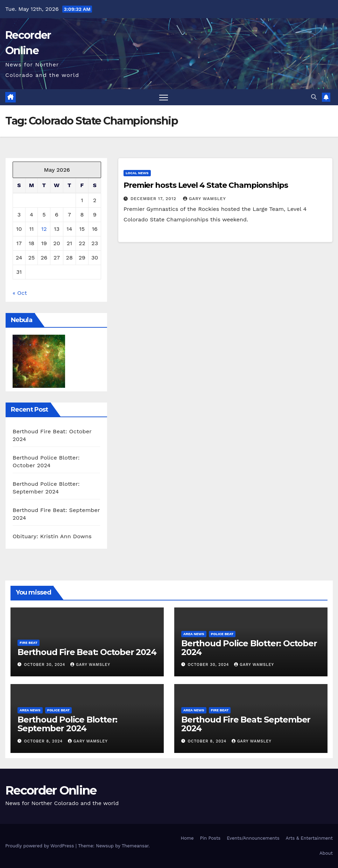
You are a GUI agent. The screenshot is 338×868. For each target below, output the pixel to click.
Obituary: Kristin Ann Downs (52, 536)
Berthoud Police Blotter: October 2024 (249, 648)
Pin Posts (210, 838)
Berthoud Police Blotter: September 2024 (67, 724)
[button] (314, 97)
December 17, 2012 (154, 199)
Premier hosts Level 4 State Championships (206, 185)
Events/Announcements (253, 838)
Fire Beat (29, 643)
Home (187, 838)
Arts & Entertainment (309, 838)
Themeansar (135, 846)
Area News (194, 634)
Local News (137, 173)
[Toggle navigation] (164, 97)
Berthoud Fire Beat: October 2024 (87, 652)
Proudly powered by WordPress (40, 846)
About (326, 853)
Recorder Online (51, 790)
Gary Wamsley (205, 199)
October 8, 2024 (44, 741)
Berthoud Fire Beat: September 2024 (246, 724)
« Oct (20, 293)
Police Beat (222, 634)
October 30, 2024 (45, 665)
